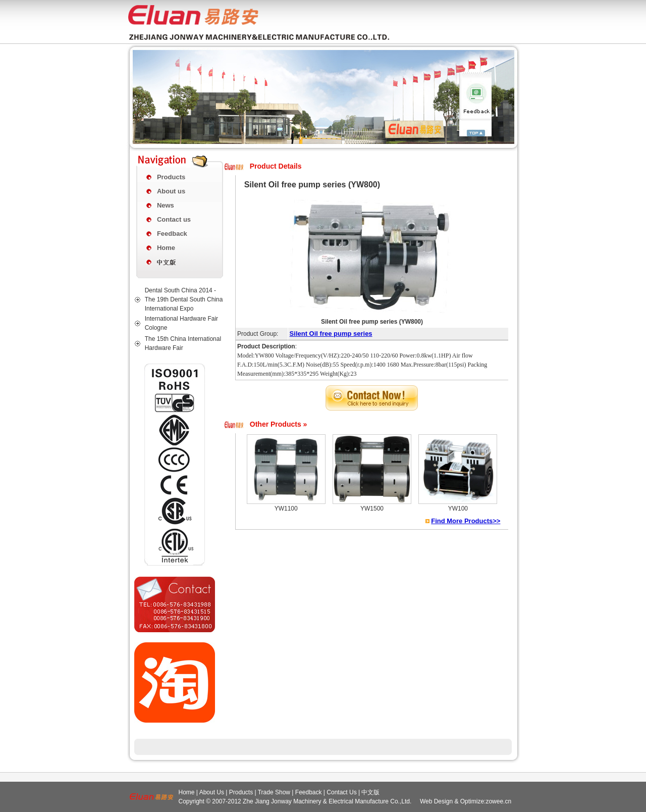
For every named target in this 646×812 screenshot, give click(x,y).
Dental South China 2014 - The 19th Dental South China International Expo (184, 299)
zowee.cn (498, 801)
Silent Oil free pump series (331, 334)
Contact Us (341, 792)
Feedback (172, 234)
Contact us (174, 219)
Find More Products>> (466, 521)
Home (166, 248)
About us (171, 191)
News (166, 205)
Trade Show (274, 792)
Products (171, 177)
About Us (212, 792)
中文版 (370, 792)
